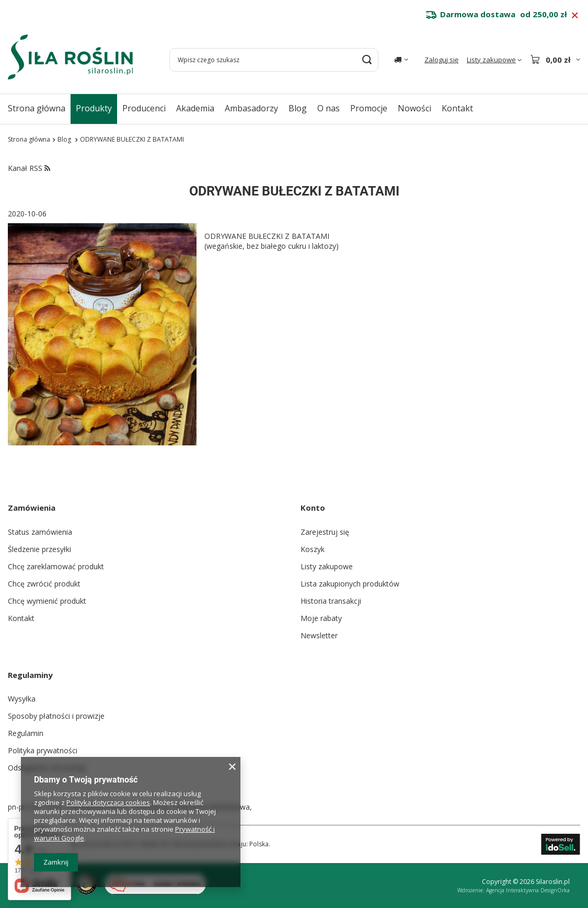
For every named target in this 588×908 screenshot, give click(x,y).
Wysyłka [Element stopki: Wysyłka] (22, 699)
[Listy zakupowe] (494, 60)
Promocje (369, 108)
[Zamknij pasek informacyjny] (575, 16)
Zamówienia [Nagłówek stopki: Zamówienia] (32, 508)
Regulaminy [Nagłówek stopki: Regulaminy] (30, 675)
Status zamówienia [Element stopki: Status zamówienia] (40, 532)
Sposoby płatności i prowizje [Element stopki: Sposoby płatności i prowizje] (56, 716)
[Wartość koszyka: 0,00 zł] (555, 60)
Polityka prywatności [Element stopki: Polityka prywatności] (43, 750)
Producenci (144, 108)
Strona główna (37, 108)
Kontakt (457, 108)
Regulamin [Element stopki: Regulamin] (26, 733)
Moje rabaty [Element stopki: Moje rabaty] (321, 618)
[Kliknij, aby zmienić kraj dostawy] (401, 60)
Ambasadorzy (251, 108)
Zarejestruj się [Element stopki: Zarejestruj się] (325, 532)
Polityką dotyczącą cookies (108, 802)
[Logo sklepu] (70, 57)
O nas (328, 108)
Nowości (414, 108)
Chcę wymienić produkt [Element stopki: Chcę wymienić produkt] (47, 601)
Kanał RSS (29, 168)
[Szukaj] (367, 60)
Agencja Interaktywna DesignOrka (528, 890)
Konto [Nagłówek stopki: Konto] (313, 508)
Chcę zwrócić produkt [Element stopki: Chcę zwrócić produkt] (44, 584)
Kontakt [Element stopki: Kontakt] (21, 618)
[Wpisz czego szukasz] (274, 60)
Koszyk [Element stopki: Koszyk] (313, 549)
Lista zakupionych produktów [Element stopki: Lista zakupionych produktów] (350, 584)
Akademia (195, 108)
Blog (298, 108)
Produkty (94, 108)
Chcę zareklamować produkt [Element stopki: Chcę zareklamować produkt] (56, 566)
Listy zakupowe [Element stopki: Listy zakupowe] (327, 566)
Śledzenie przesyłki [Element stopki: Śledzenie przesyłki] (39, 549)
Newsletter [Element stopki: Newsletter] (319, 635)
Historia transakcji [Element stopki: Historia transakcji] (331, 601)
